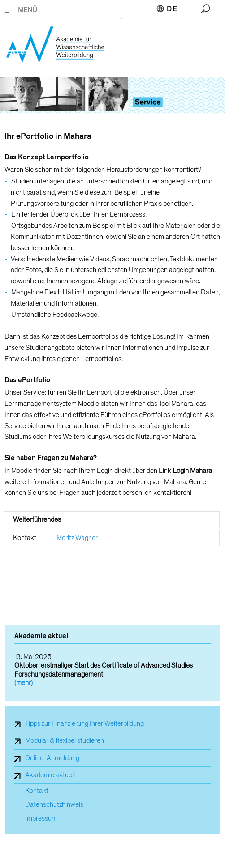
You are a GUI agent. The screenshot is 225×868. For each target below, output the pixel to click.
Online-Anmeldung (52, 758)
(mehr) (24, 683)
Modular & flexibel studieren (65, 740)
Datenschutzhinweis (54, 805)
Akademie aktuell (50, 775)
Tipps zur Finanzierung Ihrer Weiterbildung (84, 723)
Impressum (41, 819)
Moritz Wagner (77, 538)
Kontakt (37, 791)
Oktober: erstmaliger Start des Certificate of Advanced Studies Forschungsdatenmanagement (104, 670)
